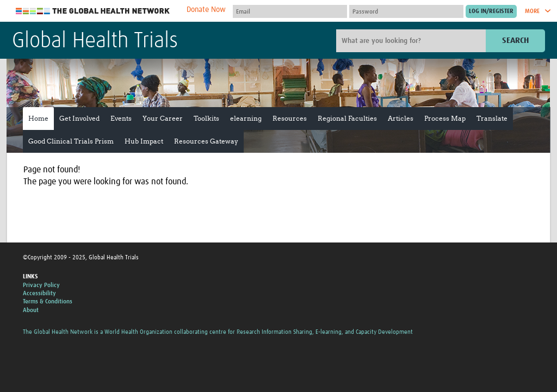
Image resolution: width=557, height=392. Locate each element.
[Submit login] (491, 11)
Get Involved (79, 118)
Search (515, 41)
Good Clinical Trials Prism (71, 141)
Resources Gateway (206, 141)
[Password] (406, 11)
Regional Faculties (347, 118)
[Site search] (412, 41)
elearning (246, 118)
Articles (401, 118)
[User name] (290, 11)
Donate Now (206, 10)
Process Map (445, 118)
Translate (492, 118)
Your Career (163, 118)
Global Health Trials (95, 41)
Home (38, 118)
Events (121, 118)
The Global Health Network (93, 11)
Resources (290, 118)
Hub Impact (144, 141)
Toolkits (206, 118)
